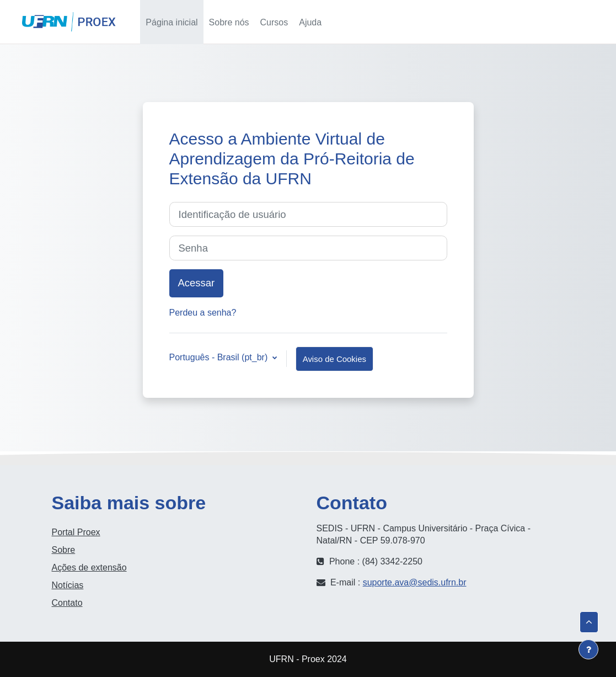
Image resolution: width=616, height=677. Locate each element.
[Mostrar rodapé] (588, 649)
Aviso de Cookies (334, 359)
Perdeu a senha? (203, 313)
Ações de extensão (89, 567)
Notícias (68, 585)
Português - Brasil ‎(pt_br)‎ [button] (220, 357)
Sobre (64, 550)
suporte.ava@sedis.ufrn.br (415, 582)
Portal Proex (76, 532)
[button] (496, 22)
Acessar (578, 22)
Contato (67, 603)
